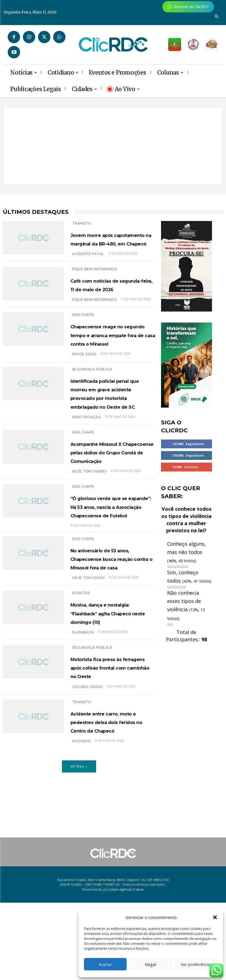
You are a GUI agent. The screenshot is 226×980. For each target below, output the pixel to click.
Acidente (82, 870)
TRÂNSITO (82, 223)
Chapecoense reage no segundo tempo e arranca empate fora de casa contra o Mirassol (112, 369)
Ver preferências (196, 964)
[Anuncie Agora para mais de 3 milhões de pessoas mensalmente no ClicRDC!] (188, 7)
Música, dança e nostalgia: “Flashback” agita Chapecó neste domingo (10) (111, 720)
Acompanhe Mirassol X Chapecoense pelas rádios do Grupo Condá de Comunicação (112, 516)
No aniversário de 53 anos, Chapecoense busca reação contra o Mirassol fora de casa (111, 657)
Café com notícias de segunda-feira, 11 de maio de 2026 (109, 306)
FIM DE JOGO (84, 397)
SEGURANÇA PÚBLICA (92, 412)
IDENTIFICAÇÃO (87, 477)
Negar (151, 964)
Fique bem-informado (95, 286)
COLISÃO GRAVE (88, 807)
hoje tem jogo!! (89, 681)
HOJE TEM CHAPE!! (89, 540)
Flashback (83, 744)
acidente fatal (88, 271)
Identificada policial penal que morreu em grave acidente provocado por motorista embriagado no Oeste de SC (111, 445)
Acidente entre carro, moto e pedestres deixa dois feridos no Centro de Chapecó (109, 846)
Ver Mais (79, 895)
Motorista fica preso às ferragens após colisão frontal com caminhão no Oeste (111, 783)
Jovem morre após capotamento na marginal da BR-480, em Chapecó (107, 247)
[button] (215, 917)
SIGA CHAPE (83, 341)
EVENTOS (81, 696)
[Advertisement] (113, 146)
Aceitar (105, 964)
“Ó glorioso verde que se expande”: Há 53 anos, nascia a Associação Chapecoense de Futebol (110, 588)
